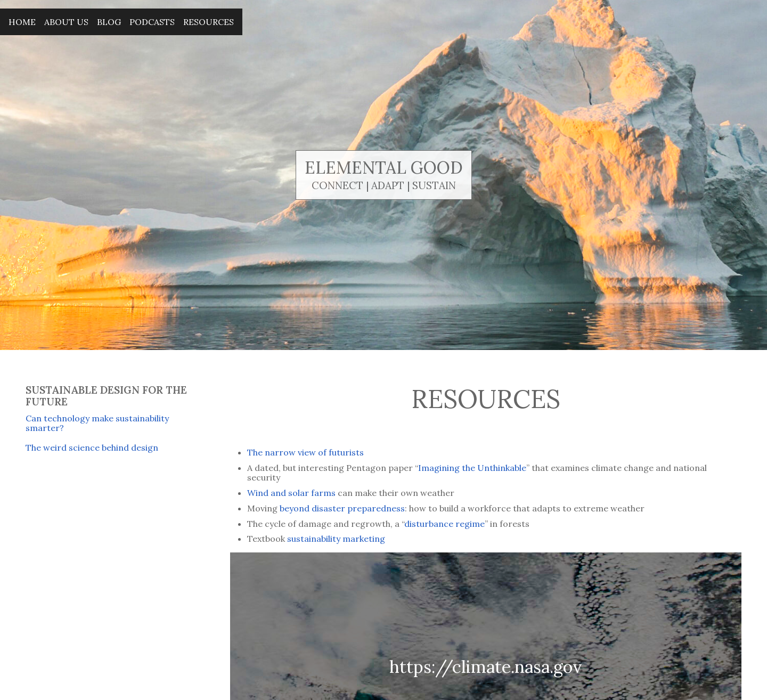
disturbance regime (444, 524)
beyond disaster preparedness (342, 508)
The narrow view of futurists (305, 452)
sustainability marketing (336, 539)
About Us (66, 22)
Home (22, 22)
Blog (109, 22)
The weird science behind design (92, 447)
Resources (209, 22)
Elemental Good (384, 168)
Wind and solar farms (292, 493)
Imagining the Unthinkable (472, 468)
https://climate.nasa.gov (486, 667)
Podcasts (152, 22)
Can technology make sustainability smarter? (97, 423)
